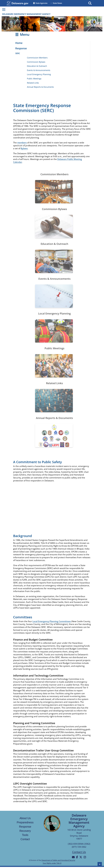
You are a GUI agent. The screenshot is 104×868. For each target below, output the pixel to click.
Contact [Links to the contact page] (25, 839)
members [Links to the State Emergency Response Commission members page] (22, 143)
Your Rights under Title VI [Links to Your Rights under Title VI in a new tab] (52, 863)
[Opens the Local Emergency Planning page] (54, 331)
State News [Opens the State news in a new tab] (56, 3)
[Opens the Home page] (18, 43)
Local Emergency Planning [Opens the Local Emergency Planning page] (39, 74)
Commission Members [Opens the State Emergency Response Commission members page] (37, 58)
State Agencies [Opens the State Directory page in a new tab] (40, 3)
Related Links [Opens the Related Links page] (33, 83)
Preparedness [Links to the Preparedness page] (25, 822)
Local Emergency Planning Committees (52, 621)
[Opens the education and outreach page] (54, 261)
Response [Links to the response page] (25, 827)
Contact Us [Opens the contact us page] (79, 852)
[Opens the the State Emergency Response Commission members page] (54, 192)
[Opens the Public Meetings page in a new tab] (54, 366)
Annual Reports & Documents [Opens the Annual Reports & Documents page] (40, 87)
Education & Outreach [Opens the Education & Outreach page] (37, 66)
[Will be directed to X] (81, 857)
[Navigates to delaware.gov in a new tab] (9, 3)
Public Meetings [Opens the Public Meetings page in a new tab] (34, 79)
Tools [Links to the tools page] (25, 835)
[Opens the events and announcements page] (54, 296)
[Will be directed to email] (73, 857)
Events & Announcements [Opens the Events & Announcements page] (39, 70)
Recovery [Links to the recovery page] (25, 831)
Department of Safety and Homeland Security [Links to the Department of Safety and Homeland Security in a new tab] (58, 860)
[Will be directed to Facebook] (77, 857)
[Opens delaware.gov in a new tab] (20, 3)
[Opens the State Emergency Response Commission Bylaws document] (54, 226)
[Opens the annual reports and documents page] (54, 435)
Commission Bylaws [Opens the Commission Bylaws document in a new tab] (36, 62)
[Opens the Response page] (20, 49)
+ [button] (100, 864)
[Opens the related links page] (54, 401)
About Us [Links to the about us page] (25, 818)
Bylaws (24, 148)
